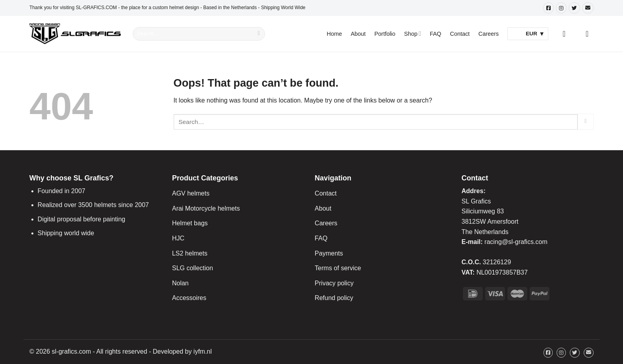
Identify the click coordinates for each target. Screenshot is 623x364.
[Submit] (259, 34)
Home (334, 34)
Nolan (180, 283)
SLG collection (193, 268)
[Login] (567, 34)
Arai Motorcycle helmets (206, 208)
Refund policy (334, 298)
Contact (460, 34)
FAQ (436, 34)
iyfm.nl (203, 351)
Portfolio (385, 34)
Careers (489, 34)
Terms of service (338, 268)
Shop (413, 34)
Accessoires (189, 298)
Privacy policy (334, 283)
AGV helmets (191, 193)
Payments (329, 253)
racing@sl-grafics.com (516, 242)
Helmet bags (190, 223)
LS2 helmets (190, 253)
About (358, 34)
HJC (178, 238)
